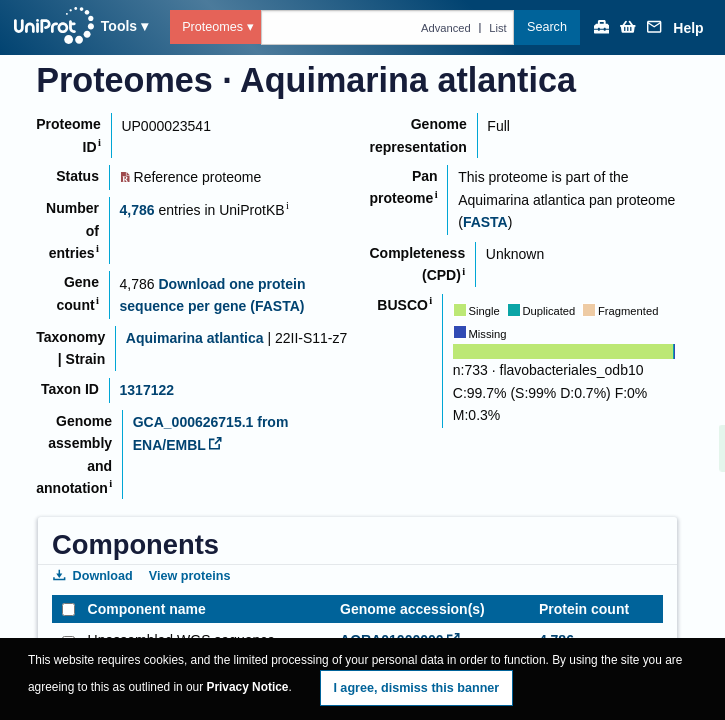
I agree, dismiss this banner (416, 688)
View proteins (190, 576)
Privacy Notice (248, 687)
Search (547, 27)
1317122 (147, 390)
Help (688, 28)
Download (93, 576)
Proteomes (212, 27)
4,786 (137, 210)
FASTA (485, 222)
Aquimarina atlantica (195, 338)
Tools (119, 26)
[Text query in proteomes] (388, 27)
